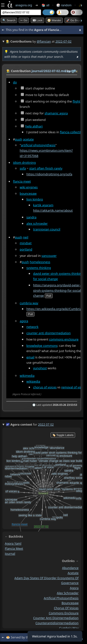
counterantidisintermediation (57, 623)
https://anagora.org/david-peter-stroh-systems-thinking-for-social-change (58, 290)
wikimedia (27, 376)
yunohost (40, 368)
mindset (26, 243)
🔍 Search (9, 20)
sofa (23, 168)
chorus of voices (45, 387)
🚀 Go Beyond (75, 20)
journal (10, 554)
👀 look (37, 20)
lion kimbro (35, 199)
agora (24, 321)
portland (26, 249)
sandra (31, 217)
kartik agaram (43, 205)
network (32, 326)
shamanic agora (56, 113)
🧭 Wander (54, 20)
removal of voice (73, 387)
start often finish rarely (46, 168)
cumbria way (29, 303)
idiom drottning (24, 163)
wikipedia (33, 381)
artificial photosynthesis (38, 145)
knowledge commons (42, 346)
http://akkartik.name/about (53, 210)
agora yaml (13, 543)
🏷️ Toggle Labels (63, 435)
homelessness (40, 262)
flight (76, 101)
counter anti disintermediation (48, 333)
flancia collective (72, 132)
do (15, 82)
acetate (28, 139)
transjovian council (47, 229)
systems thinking (39, 268)
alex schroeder (37, 223)
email (30, 357)
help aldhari (34, 126)
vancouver (49, 256)
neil (26, 237)
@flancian (44, 41)
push (19, 139)
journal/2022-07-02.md (49, 71)
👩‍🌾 (8, 71)
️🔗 (74, 71)
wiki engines (29, 187)
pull (49, 296)
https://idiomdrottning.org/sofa (49, 174)
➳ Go (24, 20)
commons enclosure (64, 339)
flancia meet (22, 181)
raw (68, 71)
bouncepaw (28, 193)
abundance (70, 568)
